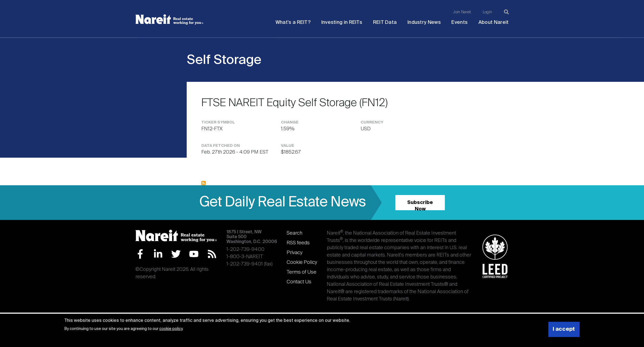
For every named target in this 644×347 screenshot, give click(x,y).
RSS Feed (212, 254)
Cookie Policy (302, 262)
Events (459, 22)
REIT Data (385, 22)
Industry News (424, 22)
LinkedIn (158, 254)
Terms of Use (302, 272)
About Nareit (494, 22)
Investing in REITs (342, 22)
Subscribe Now (420, 205)
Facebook (140, 254)
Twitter (176, 254)
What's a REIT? (293, 22)
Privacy (295, 253)
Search (295, 233)
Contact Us (299, 282)
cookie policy (171, 329)
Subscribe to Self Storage (203, 183)
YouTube (194, 254)
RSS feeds (298, 243)
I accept (564, 329)
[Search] (506, 12)
